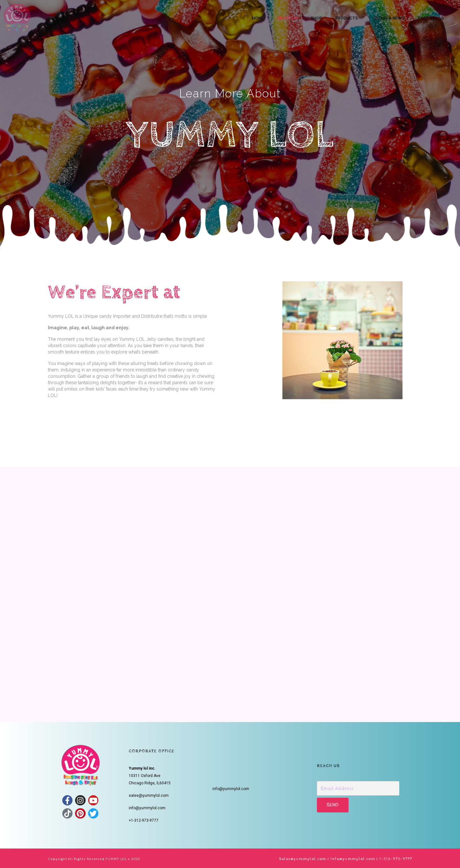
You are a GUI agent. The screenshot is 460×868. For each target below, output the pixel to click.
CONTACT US (431, 18)
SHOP (316, 18)
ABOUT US (287, 18)
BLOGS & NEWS (389, 18)
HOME (258, 18)
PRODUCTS (347, 18)
